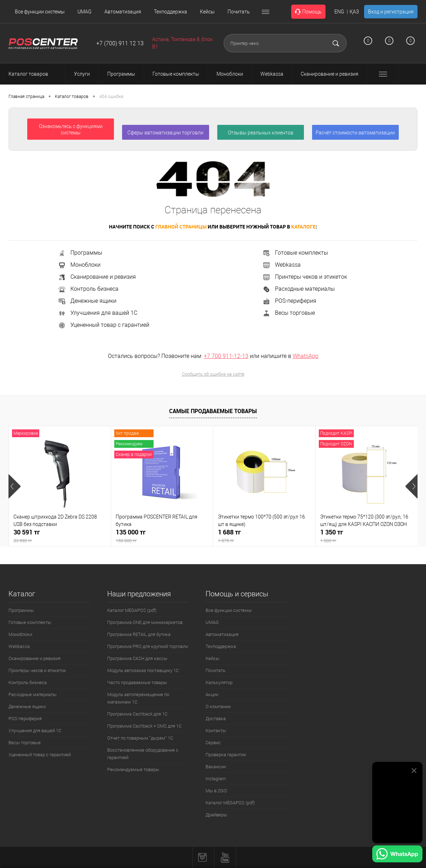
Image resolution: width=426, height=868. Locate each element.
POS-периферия (289, 301)
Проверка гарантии (226, 755)
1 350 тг (367, 536)
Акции (212, 695)
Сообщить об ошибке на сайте (213, 374)
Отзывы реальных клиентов (261, 133)
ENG (339, 12)
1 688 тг (264, 536)
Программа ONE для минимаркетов (145, 622)
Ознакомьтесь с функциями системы (71, 129)
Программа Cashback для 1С (137, 714)
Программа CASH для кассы (137, 658)
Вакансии (216, 767)
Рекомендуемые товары (133, 769)
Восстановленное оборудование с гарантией (143, 754)
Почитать (239, 12)
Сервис (213, 743)
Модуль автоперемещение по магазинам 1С (138, 698)
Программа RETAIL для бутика (139, 634)
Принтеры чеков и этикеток (305, 277)
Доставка (216, 719)
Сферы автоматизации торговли (165, 133)
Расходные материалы (298, 289)
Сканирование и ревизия (97, 277)
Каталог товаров (35, 74)
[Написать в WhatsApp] (397, 855)
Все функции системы (40, 12)
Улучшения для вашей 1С (97, 313)
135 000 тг (162, 536)
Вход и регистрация (391, 12)
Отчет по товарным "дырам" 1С (140, 738)
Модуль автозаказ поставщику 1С (143, 670)
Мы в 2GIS (216, 791)
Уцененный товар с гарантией (103, 325)
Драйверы (216, 815)
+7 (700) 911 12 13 (120, 43)
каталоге (303, 227)
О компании (218, 707)
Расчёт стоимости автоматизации (355, 133)
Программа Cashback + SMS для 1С (144, 726)
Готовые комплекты (295, 253)
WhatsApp (306, 356)
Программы (80, 253)
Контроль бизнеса (88, 289)
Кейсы (207, 12)
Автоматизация (123, 12)
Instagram (216, 779)
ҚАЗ (354, 12)
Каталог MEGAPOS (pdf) (132, 610)
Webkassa (281, 265)
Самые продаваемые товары (213, 411)
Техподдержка (171, 12)
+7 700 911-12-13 (226, 356)
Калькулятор (219, 682)
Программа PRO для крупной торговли (148, 646)
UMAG (85, 12)
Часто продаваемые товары (137, 682)
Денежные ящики (87, 301)
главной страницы (181, 227)
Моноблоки (79, 265)
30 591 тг (60, 536)
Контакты (216, 731)
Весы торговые (289, 313)
